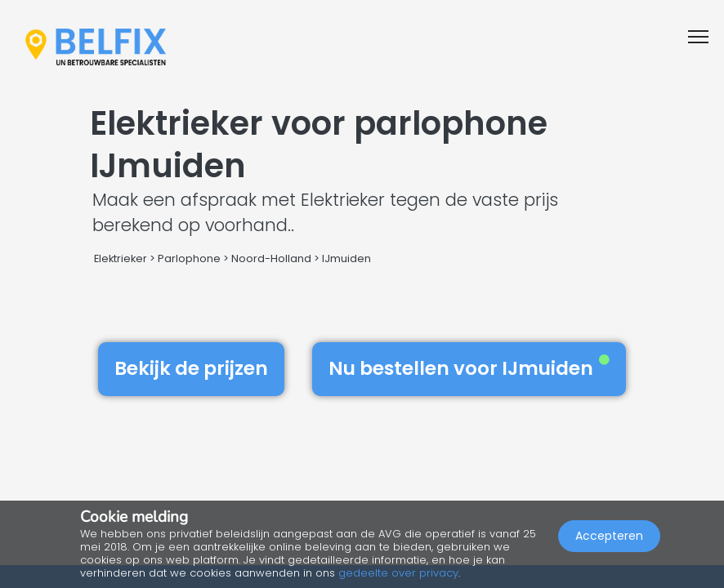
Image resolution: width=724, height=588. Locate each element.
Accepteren (609, 536)
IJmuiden (346, 258)
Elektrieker (121, 258)
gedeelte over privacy (398, 573)
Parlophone (189, 258)
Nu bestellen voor (469, 368)
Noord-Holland (271, 258)
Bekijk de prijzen (191, 368)
